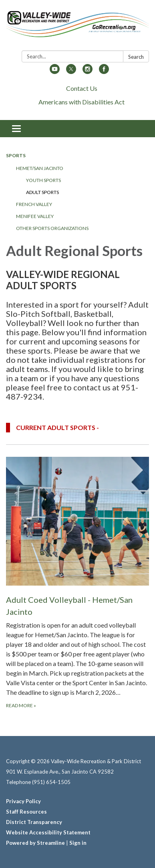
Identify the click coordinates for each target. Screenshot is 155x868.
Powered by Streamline (35, 843)
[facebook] (104, 71)
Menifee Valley (35, 216)
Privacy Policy (23, 801)
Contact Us (82, 88)
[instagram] (88, 71)
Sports (16, 155)
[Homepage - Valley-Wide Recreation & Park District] (77, 27)
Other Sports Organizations (52, 228)
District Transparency (34, 822)
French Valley (34, 204)
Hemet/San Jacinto (40, 168)
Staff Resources (26, 812)
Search (136, 57)
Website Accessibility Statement (48, 832)
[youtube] (55, 71)
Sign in (78, 843)
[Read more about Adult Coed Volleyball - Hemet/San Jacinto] (77, 583)
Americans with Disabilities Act (82, 102)
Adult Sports (42, 192)
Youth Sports (43, 180)
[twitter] (71, 71)
